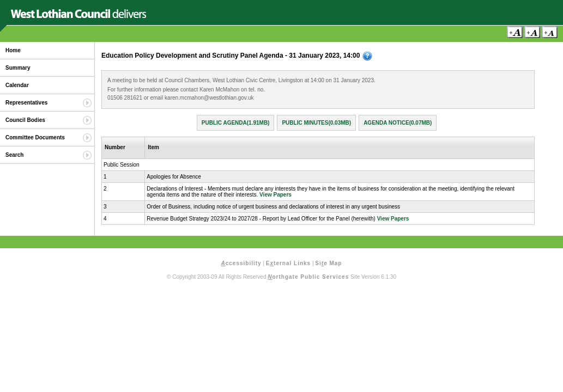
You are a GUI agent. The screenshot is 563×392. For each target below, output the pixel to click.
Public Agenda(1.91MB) (236, 123)
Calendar (17, 85)
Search (14, 155)
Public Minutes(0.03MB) (316, 123)
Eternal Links (288, 263)
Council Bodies (25, 120)
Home (13, 50)
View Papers (276, 195)
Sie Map (328, 263)
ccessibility (241, 263)
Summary (18, 68)
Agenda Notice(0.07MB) (398, 123)
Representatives (26, 103)
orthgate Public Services (308, 277)
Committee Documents (35, 137)
